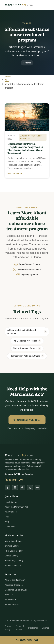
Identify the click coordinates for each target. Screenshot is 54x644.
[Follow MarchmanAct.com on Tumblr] (30, 488)
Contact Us (10, 527)
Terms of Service (20, 628)
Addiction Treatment (14, 585)
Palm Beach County (14, 551)
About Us (9, 595)
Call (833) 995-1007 (27, 420)
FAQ (7, 517)
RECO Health (10, 600)
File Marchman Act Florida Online (27, 356)
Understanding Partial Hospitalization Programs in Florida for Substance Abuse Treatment (25, 149)
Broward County (12, 546)
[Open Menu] (46, 5)
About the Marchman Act (16, 507)
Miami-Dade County (14, 541)
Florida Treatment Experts (27, 349)
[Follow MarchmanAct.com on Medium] (37, 488)
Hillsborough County (14, 561)
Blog (7, 522)
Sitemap (46, 628)
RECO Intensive (12, 605)
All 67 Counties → (13, 566)
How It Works (11, 502)
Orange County (11, 556)
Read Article (15, 174)
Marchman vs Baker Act (16, 590)
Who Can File (11, 512)
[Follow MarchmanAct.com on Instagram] (15, 488)
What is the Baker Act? (15, 580)
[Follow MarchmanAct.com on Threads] (22, 488)
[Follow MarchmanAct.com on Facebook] (7, 488)
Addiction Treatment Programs (31, 137)
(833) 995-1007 (14, 480)
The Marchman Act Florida (27, 341)
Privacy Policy (8, 628)
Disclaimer (33, 628)
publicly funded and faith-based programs (27, 332)
